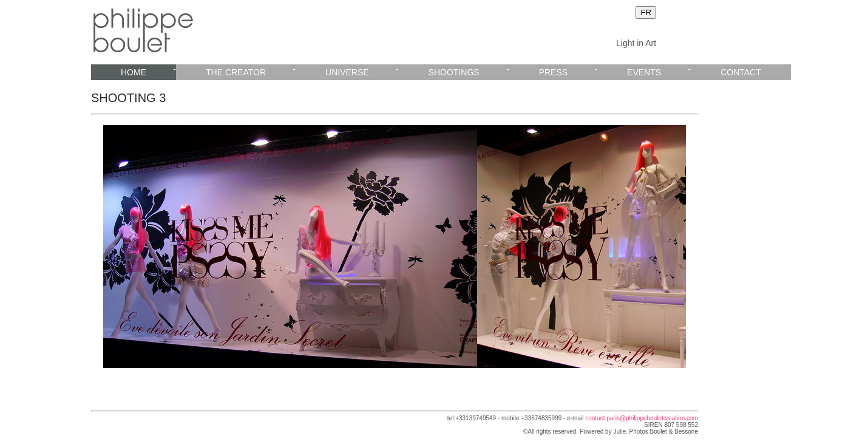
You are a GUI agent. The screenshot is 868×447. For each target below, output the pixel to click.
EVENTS (644, 72)
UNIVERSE (347, 72)
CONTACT (741, 72)
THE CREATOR (236, 72)
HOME (134, 72)
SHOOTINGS (454, 72)
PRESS (553, 72)
